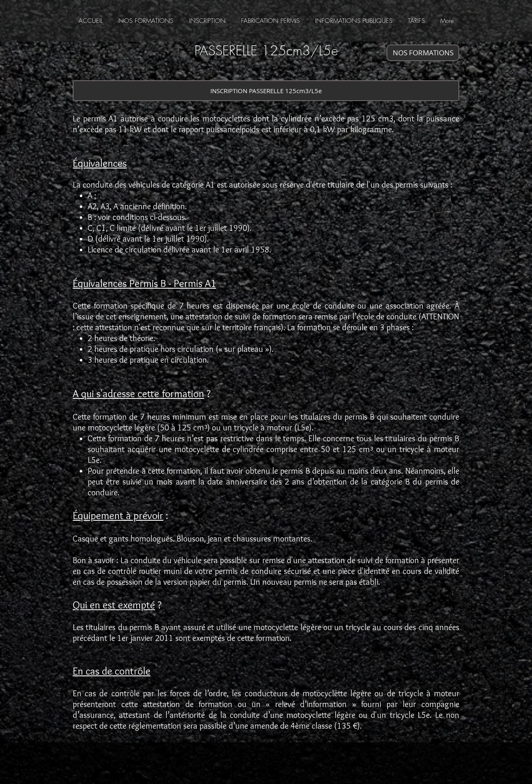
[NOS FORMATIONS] (423, 53)
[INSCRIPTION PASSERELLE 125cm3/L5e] (266, 91)
